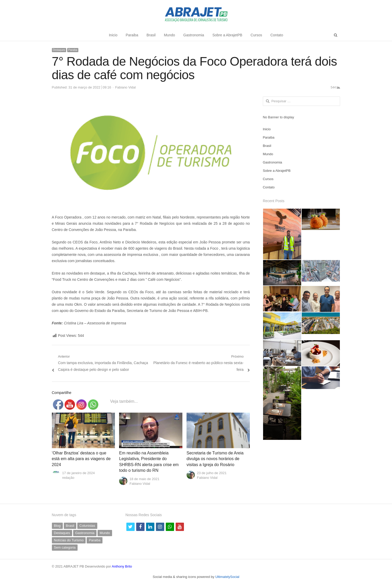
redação (68, 478)
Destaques (59, 50)
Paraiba (132, 35)
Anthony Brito (122, 566)
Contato (277, 35)
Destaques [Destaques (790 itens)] (62, 533)
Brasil (151, 35)
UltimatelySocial (227, 577)
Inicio (113, 35)
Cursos (256, 35)
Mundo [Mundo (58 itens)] (105, 533)
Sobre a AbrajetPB (227, 35)
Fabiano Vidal (125, 87)
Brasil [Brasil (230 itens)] (70, 526)
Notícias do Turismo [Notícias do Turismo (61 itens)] (69, 540)
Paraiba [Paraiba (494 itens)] (95, 540)
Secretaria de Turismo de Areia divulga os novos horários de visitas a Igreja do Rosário (215, 459)
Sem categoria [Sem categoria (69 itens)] (65, 547)
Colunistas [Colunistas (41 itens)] (87, 526)
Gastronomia (194, 35)
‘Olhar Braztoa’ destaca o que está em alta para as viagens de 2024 (81, 459)
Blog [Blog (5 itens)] (57, 526)
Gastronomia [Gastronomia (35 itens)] (85, 533)
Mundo (170, 35)
